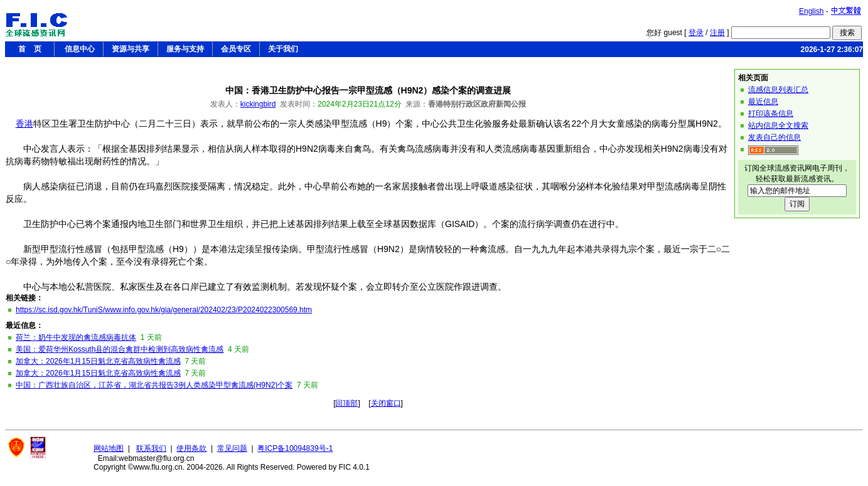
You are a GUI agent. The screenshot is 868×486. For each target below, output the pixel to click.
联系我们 (151, 448)
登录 (696, 33)
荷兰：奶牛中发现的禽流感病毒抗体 (76, 337)
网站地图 (109, 448)
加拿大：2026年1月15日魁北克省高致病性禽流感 (98, 361)
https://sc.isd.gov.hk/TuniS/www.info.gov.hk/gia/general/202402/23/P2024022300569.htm (164, 310)
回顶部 (346, 403)
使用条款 (191, 448)
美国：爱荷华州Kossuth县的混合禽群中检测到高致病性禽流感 (120, 349)
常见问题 (232, 448)
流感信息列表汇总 (778, 90)
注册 (717, 33)
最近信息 (763, 102)
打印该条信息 (771, 114)
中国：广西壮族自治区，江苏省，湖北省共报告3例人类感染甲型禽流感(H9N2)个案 (154, 385)
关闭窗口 (386, 403)
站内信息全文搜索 (778, 125)
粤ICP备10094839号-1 (295, 448)
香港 (24, 124)
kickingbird (258, 104)
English (811, 11)
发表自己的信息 (774, 137)
